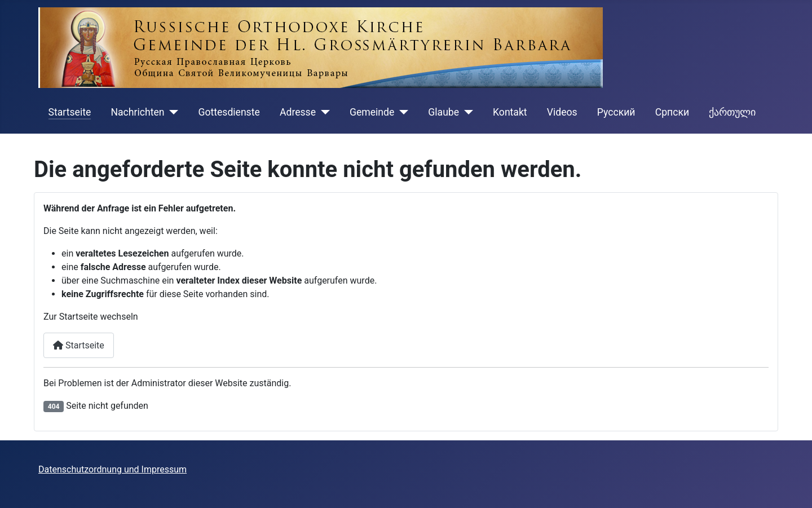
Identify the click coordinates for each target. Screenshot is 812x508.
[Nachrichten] (171, 112)
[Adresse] (323, 112)
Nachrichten (137, 112)
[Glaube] (466, 112)
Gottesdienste (229, 112)
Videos (562, 112)
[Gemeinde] (401, 112)
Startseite (70, 112)
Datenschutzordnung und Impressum (112, 469)
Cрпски (672, 112)
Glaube (443, 112)
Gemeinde (372, 112)
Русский (616, 112)
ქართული (732, 112)
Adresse (298, 112)
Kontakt (510, 112)
